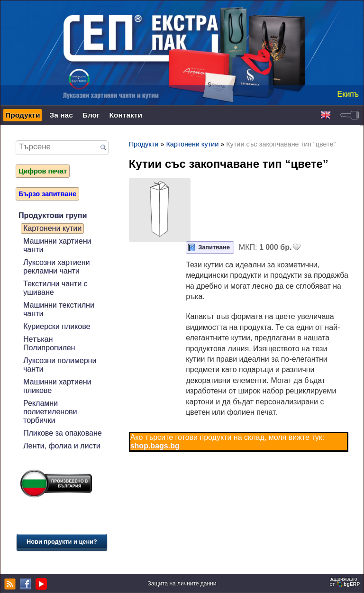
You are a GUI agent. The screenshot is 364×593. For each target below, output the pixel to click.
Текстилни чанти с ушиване (55, 288)
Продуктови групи (53, 215)
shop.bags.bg (155, 446)
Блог (91, 115)
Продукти (23, 115)
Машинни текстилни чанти (59, 309)
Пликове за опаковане (63, 433)
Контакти (126, 115)
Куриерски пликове (57, 326)
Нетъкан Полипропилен (49, 343)
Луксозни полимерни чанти (60, 365)
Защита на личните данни (182, 584)
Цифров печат (43, 171)
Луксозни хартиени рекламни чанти (57, 267)
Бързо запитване (47, 194)
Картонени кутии (52, 228)
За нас (61, 115)
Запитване (214, 247)
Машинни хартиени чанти (57, 245)
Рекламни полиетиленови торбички (50, 412)
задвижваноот (346, 582)
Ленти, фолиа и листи (62, 446)
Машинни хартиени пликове (57, 386)
